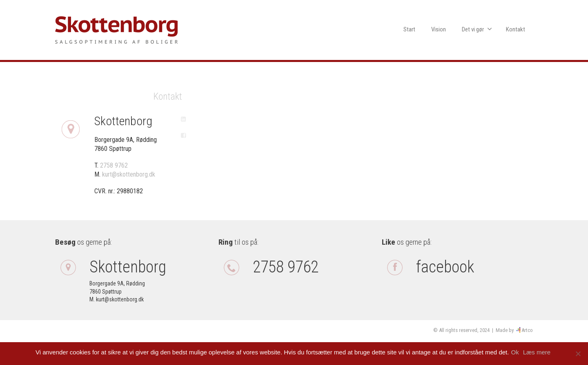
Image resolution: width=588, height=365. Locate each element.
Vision (439, 29)
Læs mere (539, 352)
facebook (445, 267)
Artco (527, 330)
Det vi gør (477, 29)
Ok (517, 352)
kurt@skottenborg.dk (129, 174)
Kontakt (516, 29)
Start (409, 29)
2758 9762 (114, 165)
